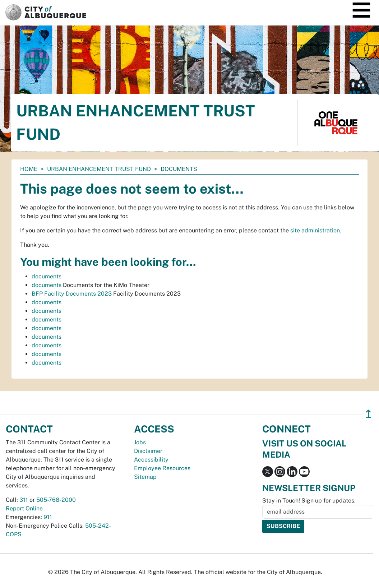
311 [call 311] (24, 500)
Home (29, 169)
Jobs (140, 442)
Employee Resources (162, 468)
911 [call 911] (48, 517)
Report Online (24, 508)
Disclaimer (148, 451)
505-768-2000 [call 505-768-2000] (56, 500)
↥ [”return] (368, 414)
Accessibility (151, 460)
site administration (315, 230)
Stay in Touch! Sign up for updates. (309, 501)
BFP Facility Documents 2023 (72, 294)
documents (47, 276)
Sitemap (145, 477)
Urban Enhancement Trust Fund (99, 169)
